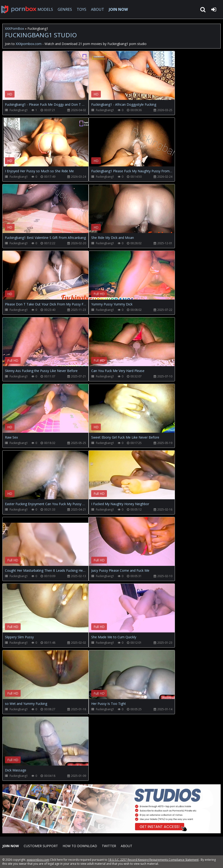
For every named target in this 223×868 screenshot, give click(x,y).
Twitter (109, 846)
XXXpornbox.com (19, 9)
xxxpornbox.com (38, 860)
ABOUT (98, 9)
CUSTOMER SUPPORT (41, 846)
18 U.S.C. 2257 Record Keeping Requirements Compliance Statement (153, 860)
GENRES (65, 9)
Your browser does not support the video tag (52, 79)
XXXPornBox (14, 28)
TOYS (81, 9)
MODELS (45, 9)
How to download (80, 846)
